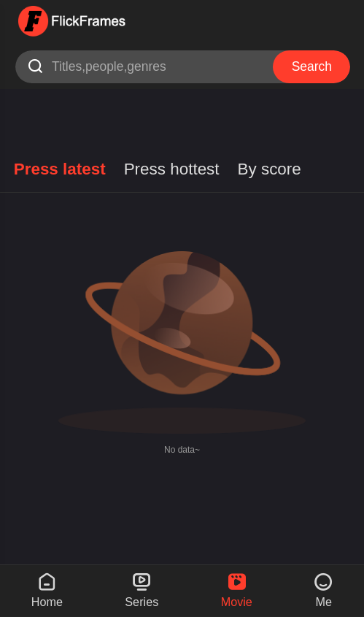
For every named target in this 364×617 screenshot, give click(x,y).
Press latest (60, 169)
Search (312, 66)
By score (270, 169)
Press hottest (172, 169)
